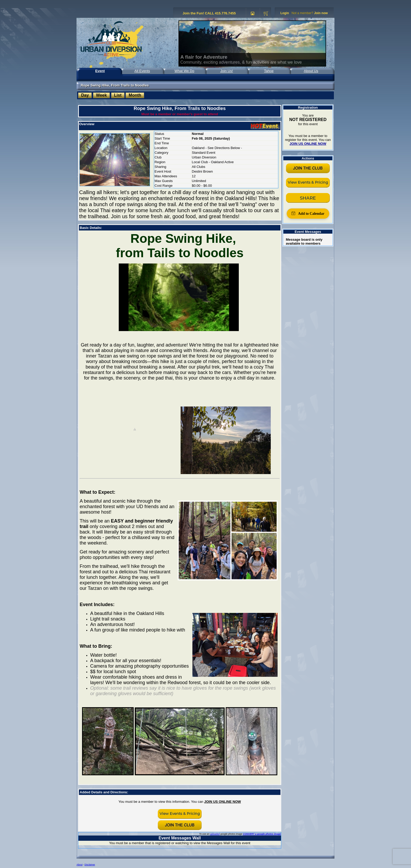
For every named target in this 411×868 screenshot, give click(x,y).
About (80, 865)
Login (285, 13)
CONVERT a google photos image (262, 834)
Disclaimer (90, 865)
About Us (311, 71)
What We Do (184, 71)
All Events (142, 71)
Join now (321, 13)
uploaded (215, 834)
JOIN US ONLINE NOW (223, 802)
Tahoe (269, 71)
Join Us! (226, 71)
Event (100, 71)
